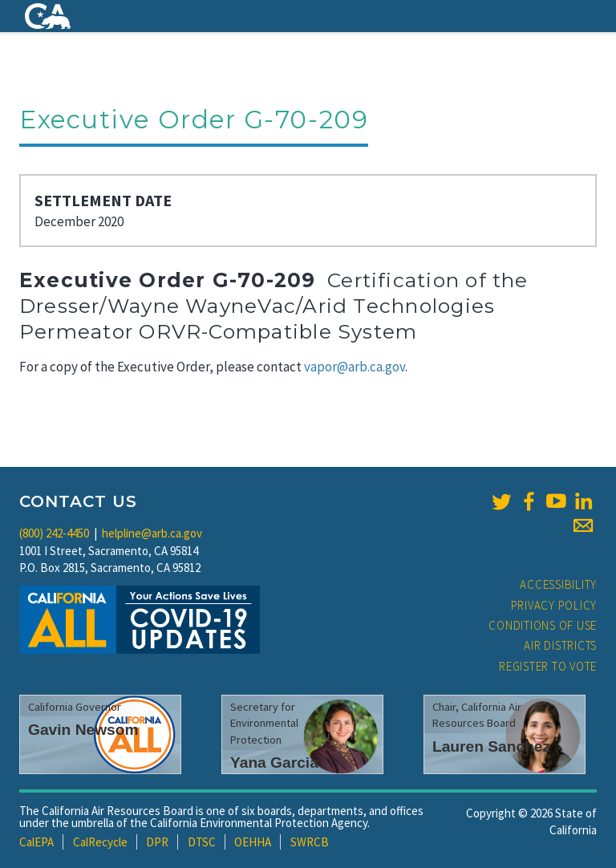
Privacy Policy (554, 605)
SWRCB (310, 842)
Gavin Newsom (83, 730)
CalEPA (36, 842)
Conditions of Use (543, 625)
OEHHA (253, 842)
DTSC (202, 842)
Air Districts (560, 645)
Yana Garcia (274, 763)
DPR (157, 842)
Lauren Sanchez (491, 746)
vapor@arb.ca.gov (355, 367)
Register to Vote (548, 666)
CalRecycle (100, 842)
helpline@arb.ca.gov (152, 533)
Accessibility (558, 584)
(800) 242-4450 (54, 533)
